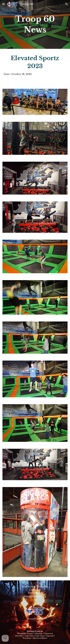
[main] (35, 24)
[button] (3, 4)
